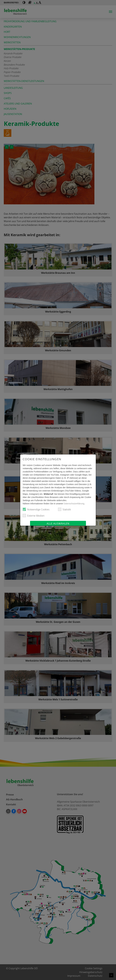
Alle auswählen (58, 524)
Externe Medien (34, 516)
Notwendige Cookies (36, 509)
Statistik (64, 509)
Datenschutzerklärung (74, 504)
